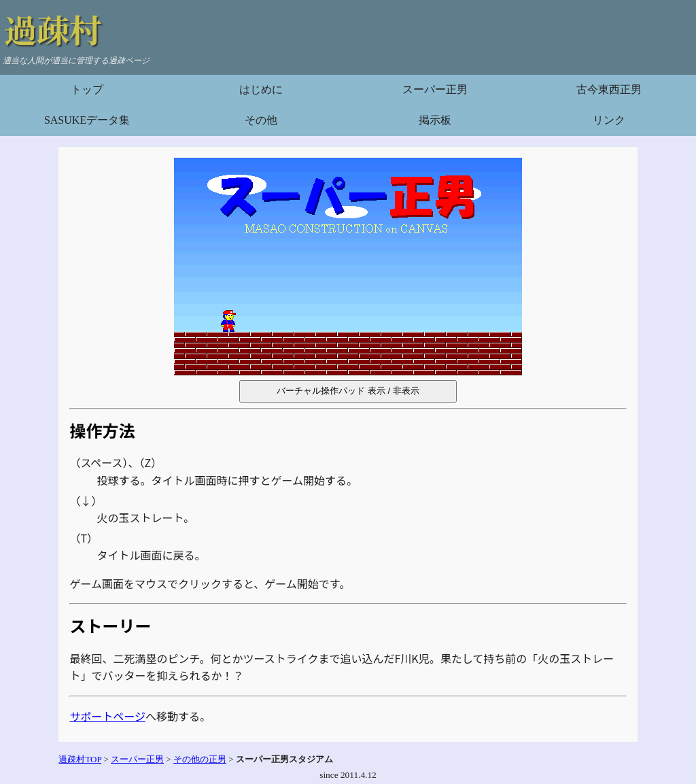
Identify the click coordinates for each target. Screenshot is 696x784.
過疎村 (53, 29)
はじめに (261, 89)
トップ (87, 89)
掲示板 (435, 120)
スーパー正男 (435, 89)
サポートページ (107, 716)
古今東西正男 (609, 89)
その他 (261, 120)
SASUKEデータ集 (87, 120)
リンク (609, 120)
